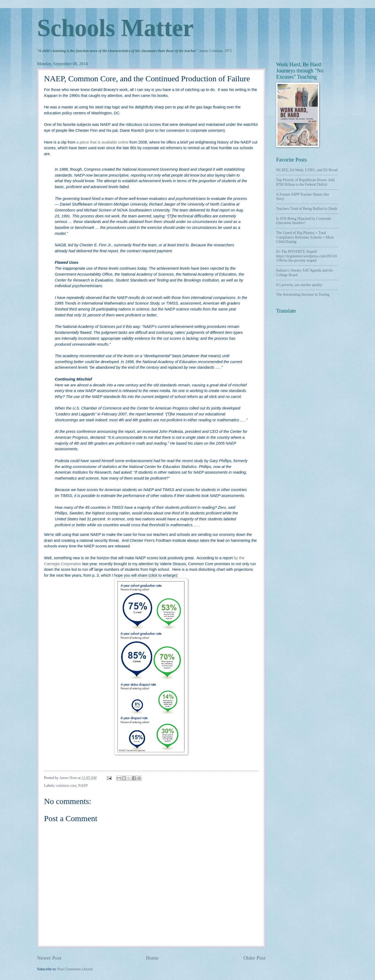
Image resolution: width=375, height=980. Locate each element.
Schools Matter (115, 28)
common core (66, 786)
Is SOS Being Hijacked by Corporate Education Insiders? (304, 221)
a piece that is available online (102, 142)
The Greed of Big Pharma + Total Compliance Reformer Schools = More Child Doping (305, 237)
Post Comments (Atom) (75, 969)
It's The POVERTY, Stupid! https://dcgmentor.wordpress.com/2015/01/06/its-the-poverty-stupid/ (307, 256)
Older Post (254, 958)
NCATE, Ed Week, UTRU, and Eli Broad (307, 170)
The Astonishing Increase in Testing (303, 295)
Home (152, 958)
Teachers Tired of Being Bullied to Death (307, 209)
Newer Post (49, 958)
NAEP (83, 786)
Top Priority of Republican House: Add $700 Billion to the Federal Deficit (305, 182)
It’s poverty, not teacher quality (299, 285)
